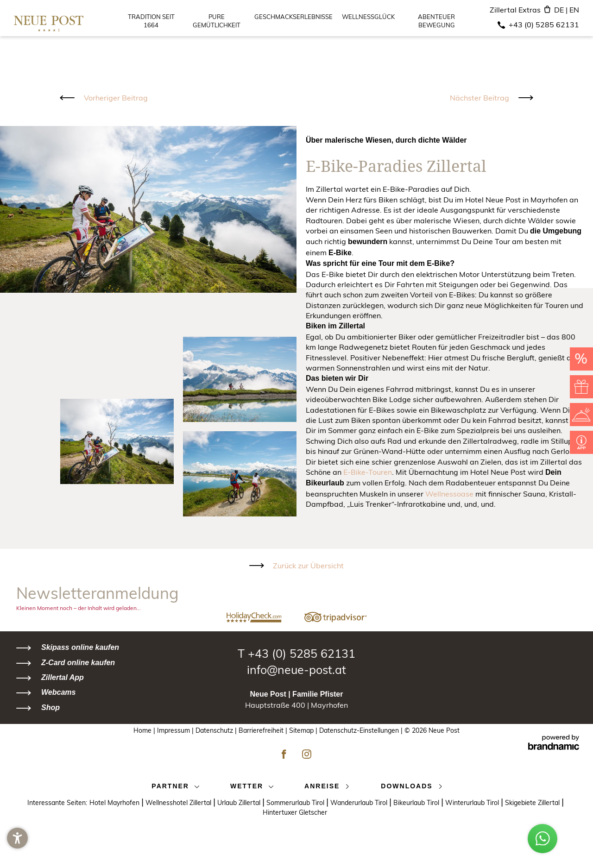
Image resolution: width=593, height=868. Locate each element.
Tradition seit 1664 (151, 22)
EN (574, 10)
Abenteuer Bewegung (436, 22)
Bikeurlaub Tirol (419, 802)
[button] (17, 851)
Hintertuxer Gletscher (297, 812)
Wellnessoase (449, 494)
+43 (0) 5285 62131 (544, 25)
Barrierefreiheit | (264, 730)
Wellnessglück (368, 18)
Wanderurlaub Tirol (362, 802)
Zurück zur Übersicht (308, 566)
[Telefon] (501, 25)
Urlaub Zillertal (242, 802)
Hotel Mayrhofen (117, 802)
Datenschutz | (217, 730)
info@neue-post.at (296, 670)
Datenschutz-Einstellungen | (361, 730)
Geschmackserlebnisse (293, 18)
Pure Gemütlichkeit (217, 22)
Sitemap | (304, 730)
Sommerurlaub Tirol (298, 802)
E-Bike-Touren (368, 472)
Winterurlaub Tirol (475, 802)
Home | (145, 730)
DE (562, 10)
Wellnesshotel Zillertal (181, 802)
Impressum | (176, 730)
